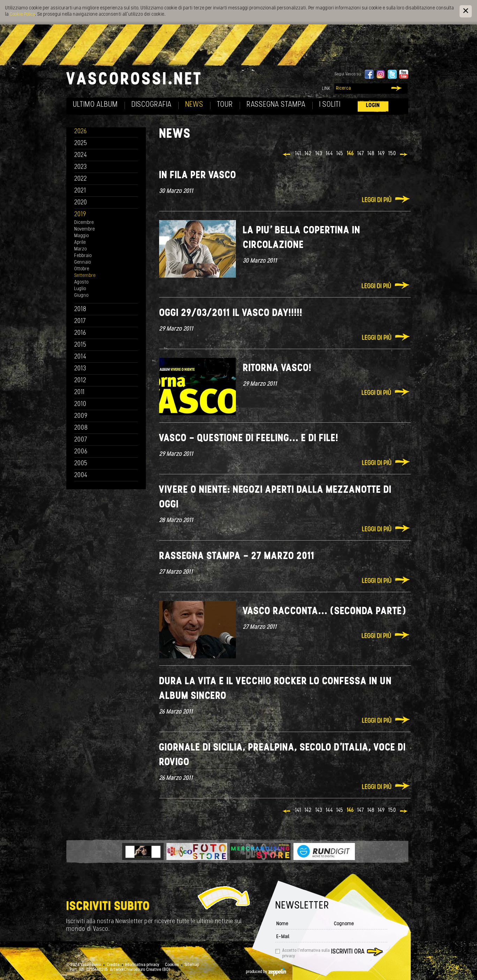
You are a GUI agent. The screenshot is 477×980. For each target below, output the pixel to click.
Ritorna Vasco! (277, 368)
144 (329, 154)
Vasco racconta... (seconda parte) (325, 612)
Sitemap (192, 965)
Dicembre (84, 223)
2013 (80, 369)
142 (308, 154)
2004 (81, 476)
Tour (225, 105)
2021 (80, 191)
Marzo (81, 249)
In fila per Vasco (198, 176)
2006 (81, 452)
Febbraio (83, 256)
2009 (81, 416)
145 (340, 154)
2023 (81, 167)
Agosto (81, 282)
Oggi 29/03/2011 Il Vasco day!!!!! (231, 313)
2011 (80, 393)
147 (361, 154)
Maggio (82, 236)
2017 (80, 321)
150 (392, 154)
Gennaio (83, 262)
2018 (80, 310)
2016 (80, 333)
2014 (80, 357)
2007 (81, 440)
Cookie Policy (22, 14)
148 (371, 154)
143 (319, 154)
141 (298, 154)
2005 (81, 464)
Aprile (80, 243)
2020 (81, 203)
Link (326, 89)
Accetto (306, 953)
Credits (113, 965)
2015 (80, 345)
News (194, 105)
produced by (266, 972)
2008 (81, 428)
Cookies (172, 965)
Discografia (152, 105)
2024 (81, 155)
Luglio (80, 289)
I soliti (330, 105)
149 (381, 154)
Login (373, 105)
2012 (80, 381)
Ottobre (82, 269)
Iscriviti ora (348, 952)
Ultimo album (95, 105)
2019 (80, 215)
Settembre (85, 276)
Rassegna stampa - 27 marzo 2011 (237, 556)
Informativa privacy (142, 965)
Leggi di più (377, 200)
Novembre (85, 229)
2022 (81, 179)
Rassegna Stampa (276, 105)
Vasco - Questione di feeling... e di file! (249, 439)
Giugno (81, 296)
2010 (80, 404)
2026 (81, 132)
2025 (81, 144)
